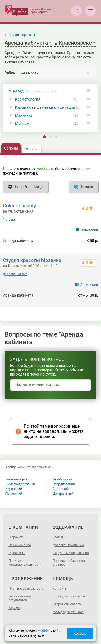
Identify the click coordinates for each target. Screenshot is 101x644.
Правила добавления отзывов (69, 563)
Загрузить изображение (71, 553)
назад (35, 91)
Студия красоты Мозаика (32, 260)
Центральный (63, 494)
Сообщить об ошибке (69, 596)
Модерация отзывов (68, 612)
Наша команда (20, 545)
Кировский (14, 489)
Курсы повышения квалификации (45, 107)
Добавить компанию (68, 545)
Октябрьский (63, 479)
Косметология (28, 99)
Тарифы (14, 608)
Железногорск (16, 479)
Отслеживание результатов (20, 598)
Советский (90, 230)
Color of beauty (20, 206)
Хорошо (80, 633)
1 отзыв (9, 220)
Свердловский (64, 484)
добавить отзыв (15, 274)
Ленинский (89, 285)
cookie (43, 631)
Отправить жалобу (67, 604)
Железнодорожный (20, 484)
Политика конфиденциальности (25, 563)
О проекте (16, 537)
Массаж (22, 124)
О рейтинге (17, 553)
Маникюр (24, 116)
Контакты (60, 589)
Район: (11, 73)
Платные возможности (26, 589)
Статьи (58, 537)
